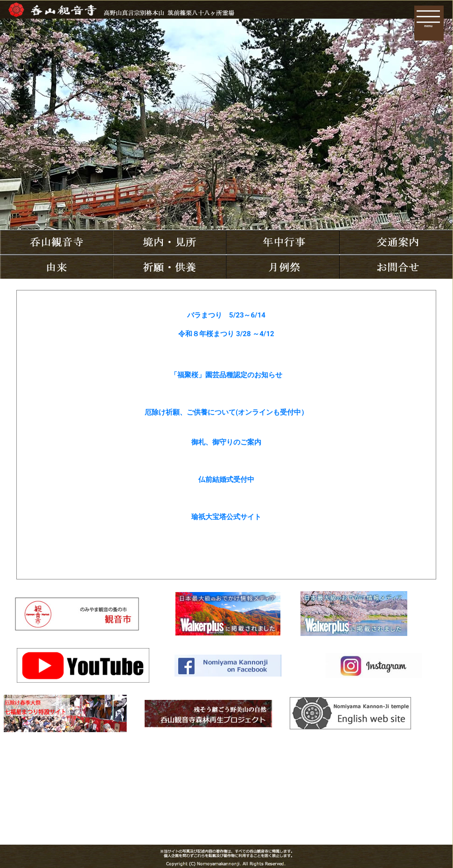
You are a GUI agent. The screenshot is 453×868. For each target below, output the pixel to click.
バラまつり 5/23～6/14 (226, 315)
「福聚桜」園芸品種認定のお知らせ (226, 375)
